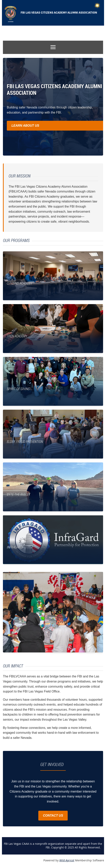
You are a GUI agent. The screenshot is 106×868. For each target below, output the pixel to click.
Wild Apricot (67, 860)
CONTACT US (53, 816)
